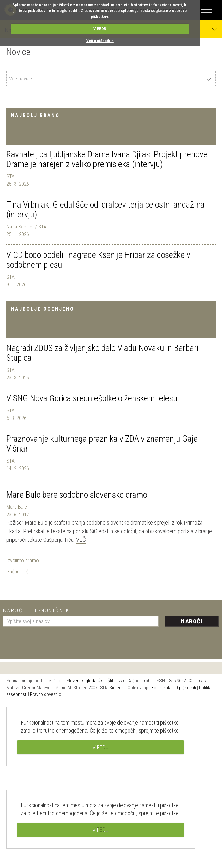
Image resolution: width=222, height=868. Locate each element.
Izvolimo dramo (23, 560)
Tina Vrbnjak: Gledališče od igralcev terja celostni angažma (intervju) (105, 209)
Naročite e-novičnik (36, 610)
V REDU (100, 29)
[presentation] (51, 640)
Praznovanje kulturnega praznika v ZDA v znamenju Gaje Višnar (102, 444)
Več (81, 540)
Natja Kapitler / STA (26, 227)
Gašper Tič (18, 571)
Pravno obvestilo (46, 694)
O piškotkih (186, 688)
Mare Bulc (17, 507)
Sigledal (117, 688)
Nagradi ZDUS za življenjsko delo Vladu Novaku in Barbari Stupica (102, 353)
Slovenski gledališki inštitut (92, 681)
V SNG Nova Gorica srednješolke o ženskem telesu (92, 398)
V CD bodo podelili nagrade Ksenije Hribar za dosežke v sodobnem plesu (98, 260)
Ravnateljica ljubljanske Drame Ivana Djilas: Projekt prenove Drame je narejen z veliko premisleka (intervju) (107, 159)
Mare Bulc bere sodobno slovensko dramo (77, 495)
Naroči (192, 621)
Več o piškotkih (100, 41)
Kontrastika (162, 688)
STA (10, 176)
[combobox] (111, 78)
